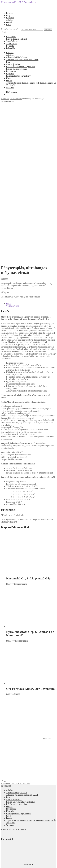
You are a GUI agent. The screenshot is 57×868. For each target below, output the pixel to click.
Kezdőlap (10, 13)
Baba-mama (11, 37)
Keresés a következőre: (11, 29)
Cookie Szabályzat (14, 64)
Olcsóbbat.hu (28, 736)
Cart (9, 834)
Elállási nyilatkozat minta (17, 69)
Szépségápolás (12, 41)
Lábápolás (10, 48)
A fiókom (10, 20)
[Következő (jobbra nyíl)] (5, 842)
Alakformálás (12, 44)
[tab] (31, 152)
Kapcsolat (10, 18)
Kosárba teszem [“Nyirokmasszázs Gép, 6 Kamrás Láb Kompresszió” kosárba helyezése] (22, 489)
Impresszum (11, 71)
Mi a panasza (6, 820)
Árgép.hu (28, 747)
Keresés (48, 29)
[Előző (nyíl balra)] (2, 842)
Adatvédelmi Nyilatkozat (17, 57)
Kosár (9, 25)
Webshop (10, 87)
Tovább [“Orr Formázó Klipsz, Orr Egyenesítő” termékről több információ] (17, 543)
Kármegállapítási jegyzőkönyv (19, 76)
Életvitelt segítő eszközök (17, 39)
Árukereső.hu (28, 713)
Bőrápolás (10, 46)
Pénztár (9, 22)
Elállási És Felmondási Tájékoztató (21, 67)
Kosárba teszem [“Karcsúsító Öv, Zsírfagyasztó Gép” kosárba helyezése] (21, 432)
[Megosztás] (5, 839)
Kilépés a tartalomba (28, 2)
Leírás (9, 152)
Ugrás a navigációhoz (10, 2)
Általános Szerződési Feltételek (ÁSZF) (23, 60)
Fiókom (9, 824)
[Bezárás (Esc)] (2, 839)
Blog (8, 15)
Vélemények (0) (13, 154)
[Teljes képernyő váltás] (7, 839)
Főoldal (9, 655)
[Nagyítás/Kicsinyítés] (10, 839)
